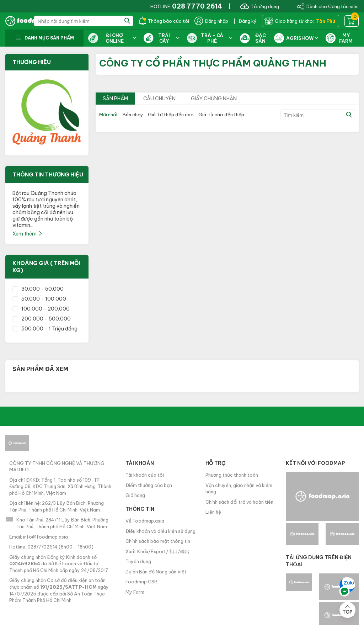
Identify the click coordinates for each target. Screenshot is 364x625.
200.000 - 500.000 (42, 319)
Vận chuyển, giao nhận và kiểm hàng (239, 489)
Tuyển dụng (138, 561)
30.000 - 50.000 (38, 289)
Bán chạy (133, 115)
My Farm (135, 592)
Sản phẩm (115, 99)
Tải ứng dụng (260, 6)
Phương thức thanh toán (232, 475)
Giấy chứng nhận (214, 99)
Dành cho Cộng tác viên (328, 6)
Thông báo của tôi (164, 21)
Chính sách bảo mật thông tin (158, 541)
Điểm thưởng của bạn (149, 485)
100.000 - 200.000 (41, 309)
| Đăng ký (245, 21)
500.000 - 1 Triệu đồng (45, 329)
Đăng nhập (211, 21)
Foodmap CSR (141, 582)
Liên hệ (213, 512)
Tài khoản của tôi (145, 475)
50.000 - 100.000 (39, 299)
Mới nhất (109, 115)
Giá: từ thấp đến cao (171, 115)
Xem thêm (28, 234)
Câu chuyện (159, 99)
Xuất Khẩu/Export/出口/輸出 (157, 551)
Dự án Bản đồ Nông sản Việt (156, 572)
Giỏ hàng (135, 495)
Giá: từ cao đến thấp (221, 115)
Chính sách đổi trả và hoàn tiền (239, 502)
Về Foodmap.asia (145, 521)
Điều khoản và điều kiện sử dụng (160, 531)
